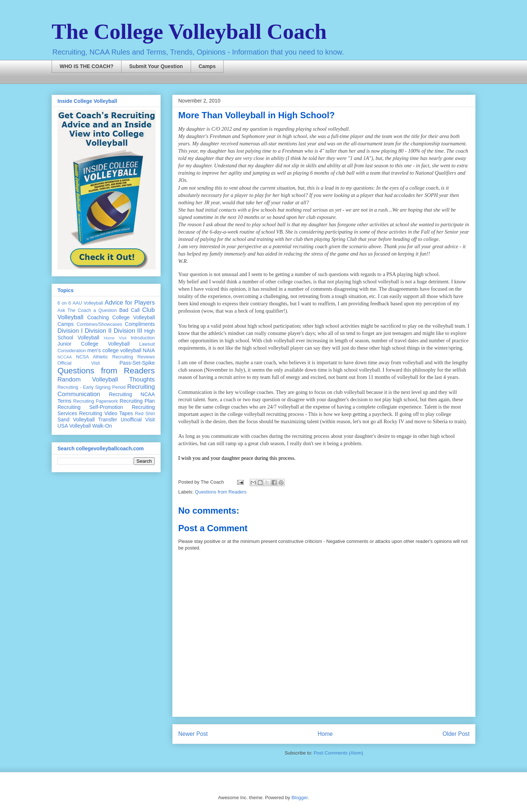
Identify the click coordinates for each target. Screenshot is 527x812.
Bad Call (130, 310)
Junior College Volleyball (94, 344)
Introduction (143, 338)
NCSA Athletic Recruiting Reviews (115, 357)
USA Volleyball (74, 426)
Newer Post (193, 734)
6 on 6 (64, 303)
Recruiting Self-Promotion (90, 407)
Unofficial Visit (138, 420)
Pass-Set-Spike (137, 363)
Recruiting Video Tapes (106, 413)
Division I (70, 331)
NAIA (149, 350)
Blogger (299, 798)
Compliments (140, 324)
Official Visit (79, 363)
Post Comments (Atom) (338, 753)
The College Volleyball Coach (189, 31)
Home (325, 734)
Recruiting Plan (137, 401)
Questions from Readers (221, 492)
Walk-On (102, 426)
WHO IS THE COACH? (87, 66)
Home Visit (115, 338)
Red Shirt (145, 414)
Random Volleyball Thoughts (106, 379)
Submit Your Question (156, 66)
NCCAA (65, 357)
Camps (207, 66)
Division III (128, 331)
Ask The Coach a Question (87, 310)
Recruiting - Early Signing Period (91, 387)
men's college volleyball (114, 350)
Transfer (108, 420)
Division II (98, 331)
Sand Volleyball (76, 420)
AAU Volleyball (88, 303)
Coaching (98, 317)
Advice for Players (130, 303)
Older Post (456, 734)
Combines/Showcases (99, 324)
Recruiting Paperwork (96, 401)
